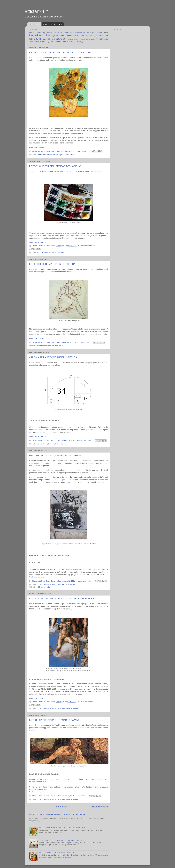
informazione (102, 36)
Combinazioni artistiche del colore (77, 33)
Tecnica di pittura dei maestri (63, 155)
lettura (37, 39)
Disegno (99, 32)
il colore (80, 36)
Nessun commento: (88, 246)
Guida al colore (65, 36)
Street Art (85, 39)
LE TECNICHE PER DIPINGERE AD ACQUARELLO (55, 166)
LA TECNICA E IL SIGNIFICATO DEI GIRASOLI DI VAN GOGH (60, 52)
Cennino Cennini (53, 33)
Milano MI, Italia (44, 587)
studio (93, 39)
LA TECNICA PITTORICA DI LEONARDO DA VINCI (55, 720)
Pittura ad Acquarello (73, 39)
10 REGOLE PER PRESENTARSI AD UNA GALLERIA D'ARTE (63, 840)
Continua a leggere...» (37, 147)
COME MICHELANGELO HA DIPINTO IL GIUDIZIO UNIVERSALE (62, 599)
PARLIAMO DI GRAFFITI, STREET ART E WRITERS (56, 456)
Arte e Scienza (35, 33)
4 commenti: (83, 151)
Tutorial (71, 42)
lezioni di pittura (55, 39)
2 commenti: (81, 796)
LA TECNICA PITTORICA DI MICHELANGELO (57, 853)
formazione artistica (41, 36)
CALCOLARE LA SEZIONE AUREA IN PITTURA (53, 357)
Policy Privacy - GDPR (53, 24)
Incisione (91, 36)
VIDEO (78, 42)
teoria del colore (57, 41)
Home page (34, 24)
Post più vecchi (100, 807)
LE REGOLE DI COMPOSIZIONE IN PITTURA (52, 264)
